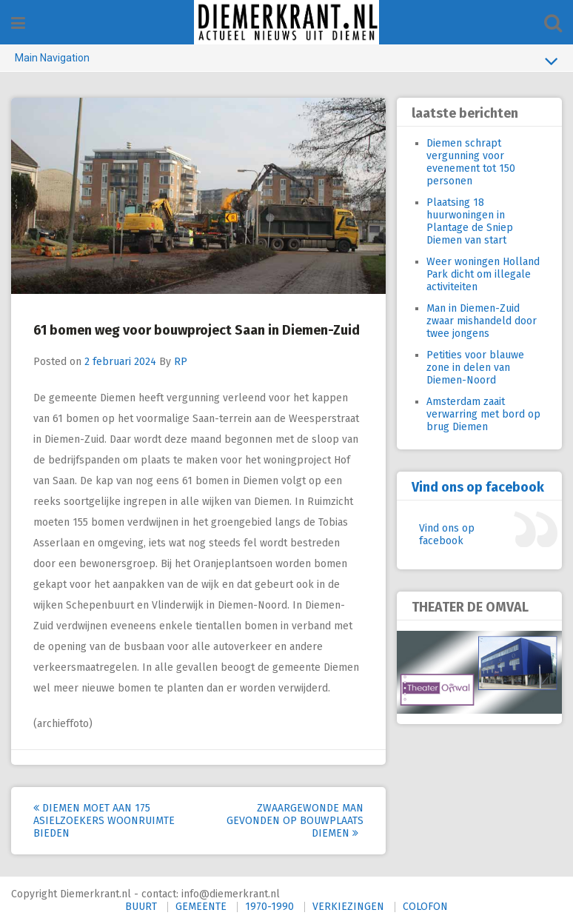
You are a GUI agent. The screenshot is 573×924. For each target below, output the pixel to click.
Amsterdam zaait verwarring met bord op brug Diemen (483, 414)
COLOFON (425, 907)
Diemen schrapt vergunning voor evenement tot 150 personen (471, 162)
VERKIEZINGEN (348, 907)
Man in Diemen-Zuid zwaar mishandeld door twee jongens (482, 321)
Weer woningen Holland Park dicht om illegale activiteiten (483, 274)
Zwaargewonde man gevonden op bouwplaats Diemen (295, 821)
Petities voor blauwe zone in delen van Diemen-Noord (475, 368)
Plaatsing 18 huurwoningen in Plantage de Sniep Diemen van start (470, 221)
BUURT (141, 907)
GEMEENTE (201, 907)
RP (181, 362)
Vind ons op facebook (478, 487)
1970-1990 (269, 907)
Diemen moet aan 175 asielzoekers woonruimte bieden (104, 821)
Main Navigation (286, 61)
